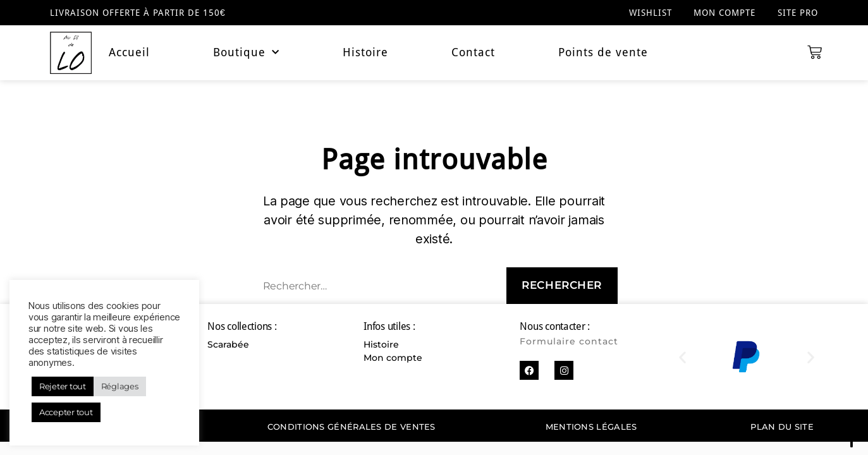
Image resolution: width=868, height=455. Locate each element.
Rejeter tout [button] (63, 386)
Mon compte (724, 13)
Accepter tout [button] (66, 412)
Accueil (129, 52)
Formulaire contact (569, 341)
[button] (682, 357)
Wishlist (650, 13)
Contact (473, 52)
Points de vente (603, 52)
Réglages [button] (120, 386)
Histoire (365, 52)
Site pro (798, 13)
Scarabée (228, 344)
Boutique (246, 52)
